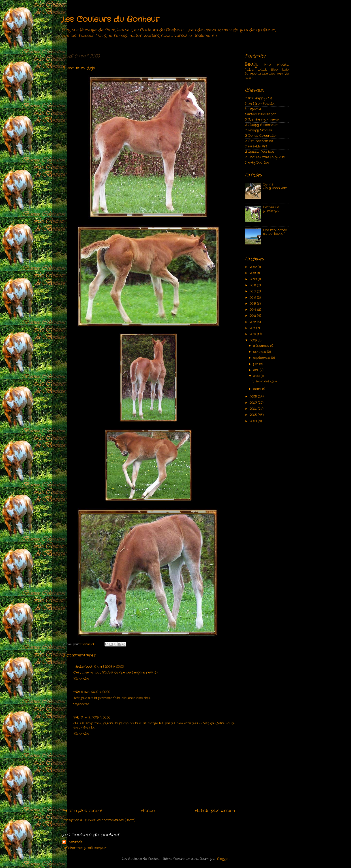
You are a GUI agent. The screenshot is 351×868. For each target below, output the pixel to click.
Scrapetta (253, 74)
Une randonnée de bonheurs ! (275, 232)
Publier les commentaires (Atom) (110, 820)
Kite (267, 65)
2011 (253, 328)
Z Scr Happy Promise (262, 120)
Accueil (149, 811)
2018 (253, 285)
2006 (254, 409)
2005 (254, 415)
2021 (253, 273)
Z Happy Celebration (262, 125)
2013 (253, 316)
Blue (274, 70)
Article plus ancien (215, 811)
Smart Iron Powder (260, 104)
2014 (253, 310)
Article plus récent (82, 811)
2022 (254, 267)
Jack (262, 69)
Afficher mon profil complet (85, 848)
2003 (254, 421)
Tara (280, 74)
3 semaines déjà (265, 381)
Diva (265, 74)
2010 (253, 334)
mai (256, 370)
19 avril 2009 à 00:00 (95, 718)
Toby (249, 69)
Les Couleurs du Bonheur (110, 19)
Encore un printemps (271, 209)
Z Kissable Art (256, 146)
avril (257, 376)
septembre (262, 358)
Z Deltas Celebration (261, 136)
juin (256, 364)
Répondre (81, 679)
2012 (253, 322)
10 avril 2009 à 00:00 (109, 667)
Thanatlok (74, 842)
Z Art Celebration (259, 141)
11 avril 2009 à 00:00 (95, 692)
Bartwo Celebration (261, 114)
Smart (249, 78)
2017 (253, 291)
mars (258, 389)
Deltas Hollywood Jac (275, 186)
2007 (254, 403)
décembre (262, 346)
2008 (254, 397)
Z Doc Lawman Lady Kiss (265, 157)
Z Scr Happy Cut (258, 98)
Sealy (251, 64)
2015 (253, 304)
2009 (254, 340)
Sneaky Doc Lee (257, 163)
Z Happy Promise (259, 130)
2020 (254, 279)
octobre (260, 352)
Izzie (285, 70)
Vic (287, 74)
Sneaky (283, 65)
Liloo (272, 74)
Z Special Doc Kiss (259, 152)
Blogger (223, 859)
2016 (253, 298)
